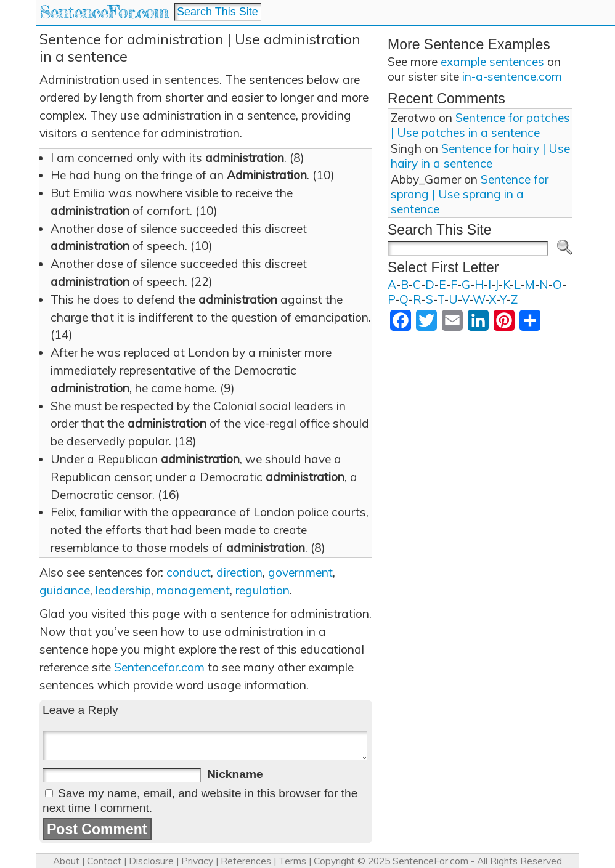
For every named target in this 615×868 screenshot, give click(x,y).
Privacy (197, 861)
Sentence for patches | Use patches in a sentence (480, 125)
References (246, 861)
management (193, 590)
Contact (104, 861)
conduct (189, 572)
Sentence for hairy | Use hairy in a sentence (480, 156)
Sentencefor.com (159, 667)
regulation (263, 590)
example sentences (492, 62)
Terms (292, 861)
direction (239, 572)
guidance (65, 590)
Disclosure (151, 861)
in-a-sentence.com (512, 76)
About (66, 861)
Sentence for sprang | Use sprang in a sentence (470, 194)
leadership (123, 590)
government (300, 572)
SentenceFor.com (104, 12)
